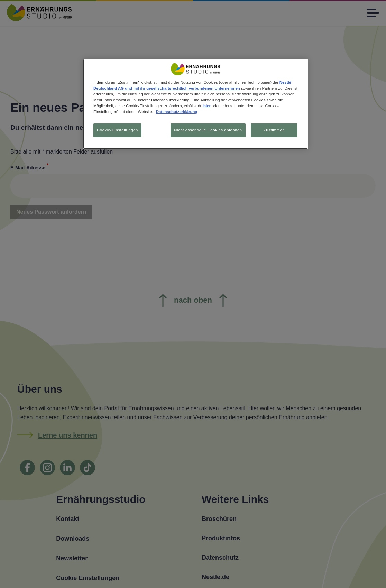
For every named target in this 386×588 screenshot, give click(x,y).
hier (207, 106)
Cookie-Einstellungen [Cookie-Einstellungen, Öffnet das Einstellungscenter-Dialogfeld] (117, 130)
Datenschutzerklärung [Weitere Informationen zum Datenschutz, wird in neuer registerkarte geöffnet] (177, 112)
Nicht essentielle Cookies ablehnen (208, 130)
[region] (195, 104)
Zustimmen (274, 130)
